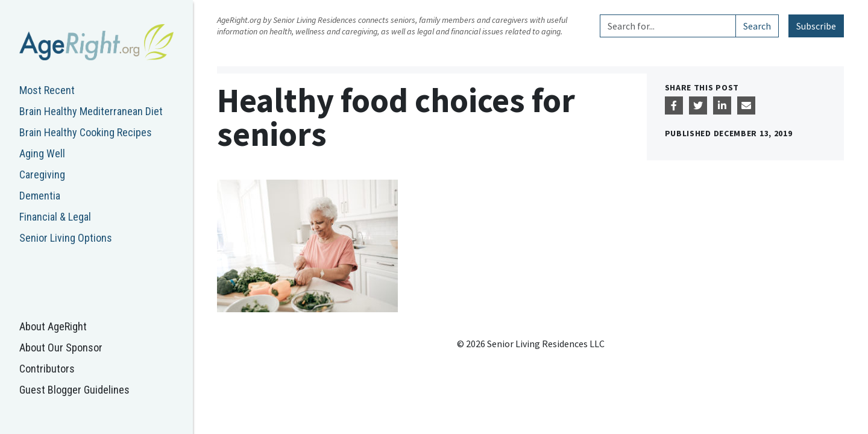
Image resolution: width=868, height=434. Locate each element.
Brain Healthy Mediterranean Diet (91, 111)
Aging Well (42, 153)
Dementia (40, 196)
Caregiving (42, 175)
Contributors (47, 369)
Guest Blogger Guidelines (74, 390)
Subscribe (816, 26)
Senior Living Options (66, 238)
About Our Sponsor (61, 348)
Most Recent (47, 90)
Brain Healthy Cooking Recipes (86, 132)
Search (757, 26)
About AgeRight (53, 326)
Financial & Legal (55, 217)
